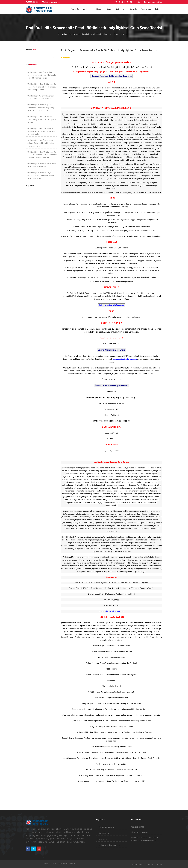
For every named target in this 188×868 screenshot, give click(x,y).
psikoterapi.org (103, 833)
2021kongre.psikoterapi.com (109, 845)
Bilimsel (99, 9)
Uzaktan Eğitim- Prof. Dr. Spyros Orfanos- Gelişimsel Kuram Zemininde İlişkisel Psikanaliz (42, 176)
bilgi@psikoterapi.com (53, 2)
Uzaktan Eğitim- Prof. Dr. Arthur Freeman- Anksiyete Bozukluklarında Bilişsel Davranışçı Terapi (42, 75)
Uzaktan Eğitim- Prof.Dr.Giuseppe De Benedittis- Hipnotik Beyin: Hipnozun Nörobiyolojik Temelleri (42, 87)
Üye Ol (129, 2)
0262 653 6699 (34, 2)
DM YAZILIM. (58, 863)
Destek (151, 864)
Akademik (87, 9)
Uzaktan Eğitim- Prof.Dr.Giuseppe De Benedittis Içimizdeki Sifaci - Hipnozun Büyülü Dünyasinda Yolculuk (42, 155)
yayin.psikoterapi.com (93, 117)
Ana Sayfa (75, 9)
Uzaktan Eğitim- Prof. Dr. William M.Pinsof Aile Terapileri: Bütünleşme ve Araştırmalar (41, 131)
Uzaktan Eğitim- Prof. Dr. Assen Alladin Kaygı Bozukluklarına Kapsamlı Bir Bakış (42, 119)
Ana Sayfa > (63, 34)
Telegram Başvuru (138, 864)
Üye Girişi (119, 2)
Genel (110, 9)
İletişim (158, 9)
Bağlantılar (121, 9)
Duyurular (134, 9)
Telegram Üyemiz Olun (153, 2)
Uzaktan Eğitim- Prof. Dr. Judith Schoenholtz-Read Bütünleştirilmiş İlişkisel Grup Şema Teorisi (41, 108)
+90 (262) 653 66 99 (139, 827)
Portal (138, 2)
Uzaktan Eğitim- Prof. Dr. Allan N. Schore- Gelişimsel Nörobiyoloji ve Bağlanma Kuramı (41, 143)
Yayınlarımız (146, 9)
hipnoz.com (102, 839)
